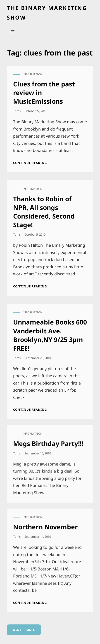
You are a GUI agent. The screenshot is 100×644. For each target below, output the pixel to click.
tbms (17, 111)
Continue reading (30, 163)
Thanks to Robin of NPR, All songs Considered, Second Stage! (44, 212)
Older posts (24, 630)
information (33, 74)
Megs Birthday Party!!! (48, 442)
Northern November (45, 525)
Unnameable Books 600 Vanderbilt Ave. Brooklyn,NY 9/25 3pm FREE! (50, 335)
